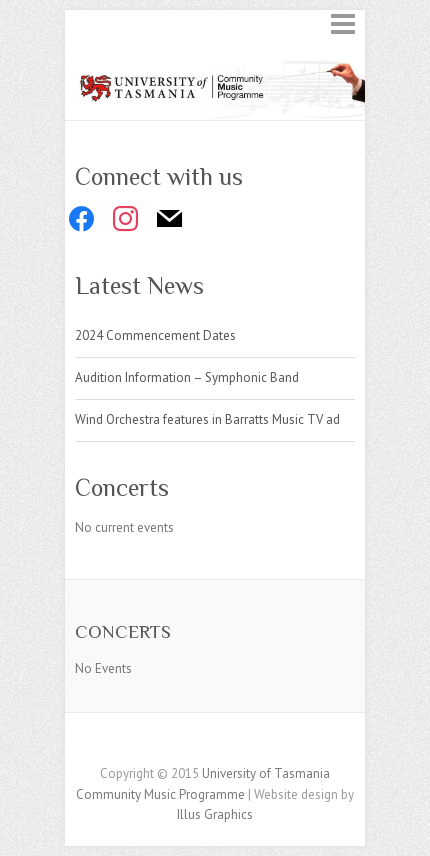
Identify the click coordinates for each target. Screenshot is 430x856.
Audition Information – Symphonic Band (187, 377)
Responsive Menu (343, 23)
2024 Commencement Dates (155, 335)
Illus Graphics (215, 814)
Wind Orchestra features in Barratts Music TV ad (207, 419)
